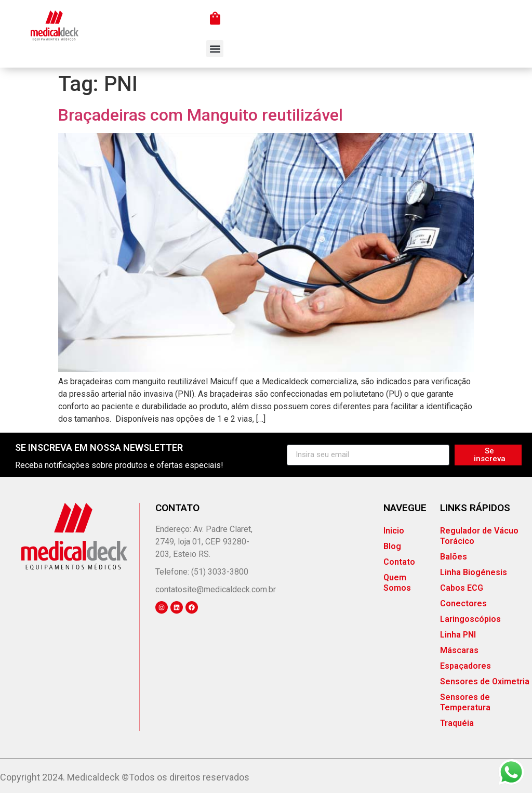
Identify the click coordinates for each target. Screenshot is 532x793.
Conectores (463, 603)
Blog (392, 546)
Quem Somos (397, 583)
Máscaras (459, 650)
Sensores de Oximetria (485, 681)
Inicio (394, 531)
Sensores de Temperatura (465, 702)
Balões (454, 557)
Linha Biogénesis (474, 572)
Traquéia (457, 723)
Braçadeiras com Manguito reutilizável (201, 115)
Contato (399, 562)
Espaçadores (465, 666)
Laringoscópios (470, 619)
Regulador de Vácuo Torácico (479, 536)
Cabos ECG (462, 588)
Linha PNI (458, 635)
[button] (215, 49)
